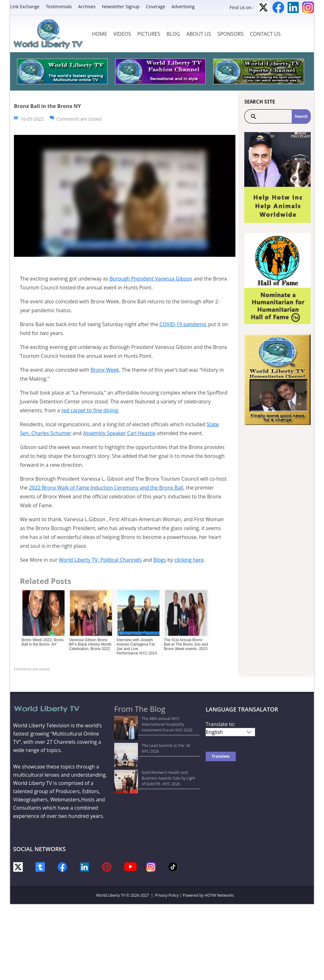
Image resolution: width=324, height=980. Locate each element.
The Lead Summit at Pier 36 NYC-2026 (151, 734)
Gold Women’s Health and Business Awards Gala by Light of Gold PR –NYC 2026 (156, 746)
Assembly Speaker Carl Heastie (119, 433)
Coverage (156, 6)
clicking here (189, 560)
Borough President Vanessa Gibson (151, 279)
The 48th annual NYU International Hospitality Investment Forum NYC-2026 (159, 721)
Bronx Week (105, 370)
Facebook (278, 7)
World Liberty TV (111, 895)
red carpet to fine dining (90, 410)
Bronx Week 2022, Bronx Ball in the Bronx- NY (43, 642)
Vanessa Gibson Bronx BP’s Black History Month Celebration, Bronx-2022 (90, 644)
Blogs (160, 560)
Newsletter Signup (121, 6)
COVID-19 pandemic (183, 324)
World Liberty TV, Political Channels (100, 560)
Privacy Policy (167, 895)
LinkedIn (293, 7)
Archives (87, 6)
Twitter (263, 7)
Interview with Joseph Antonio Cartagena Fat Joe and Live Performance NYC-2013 (137, 647)
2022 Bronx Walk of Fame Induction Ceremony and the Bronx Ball (106, 488)
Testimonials (59, 6)
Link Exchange (25, 6)
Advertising (183, 6)
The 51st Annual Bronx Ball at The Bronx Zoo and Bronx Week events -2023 (186, 644)
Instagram (308, 7)
